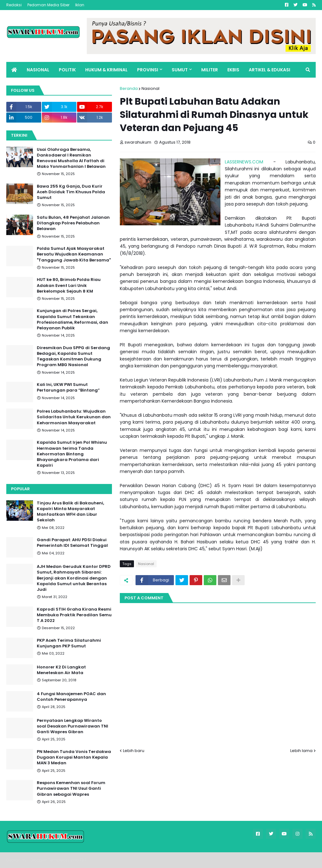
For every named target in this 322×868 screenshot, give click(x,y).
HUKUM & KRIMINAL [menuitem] (106, 70)
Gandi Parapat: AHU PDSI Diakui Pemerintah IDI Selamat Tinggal (72, 543)
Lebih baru (134, 751)
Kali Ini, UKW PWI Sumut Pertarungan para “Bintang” (68, 387)
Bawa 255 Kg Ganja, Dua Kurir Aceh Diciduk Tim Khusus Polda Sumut (71, 192)
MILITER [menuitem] (210, 70)
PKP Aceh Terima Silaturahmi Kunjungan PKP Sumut (69, 643)
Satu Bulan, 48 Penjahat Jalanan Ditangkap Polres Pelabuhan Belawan (73, 223)
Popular (20, 489)
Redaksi (14, 5)
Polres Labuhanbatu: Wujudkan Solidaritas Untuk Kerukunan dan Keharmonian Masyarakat (74, 417)
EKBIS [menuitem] (233, 70)
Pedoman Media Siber (48, 5)
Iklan (80, 5)
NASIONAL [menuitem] (38, 70)
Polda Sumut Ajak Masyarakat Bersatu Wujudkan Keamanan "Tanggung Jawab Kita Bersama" (74, 254)
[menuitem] (14, 70)
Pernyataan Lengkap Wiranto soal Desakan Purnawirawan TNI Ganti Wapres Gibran (72, 726)
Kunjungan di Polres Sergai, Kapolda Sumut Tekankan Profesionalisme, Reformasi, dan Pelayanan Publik (72, 319)
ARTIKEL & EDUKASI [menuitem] (269, 70)
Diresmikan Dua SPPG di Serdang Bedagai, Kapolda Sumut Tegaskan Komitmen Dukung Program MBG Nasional (73, 357)
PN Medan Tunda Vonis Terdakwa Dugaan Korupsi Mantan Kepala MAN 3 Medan (74, 757)
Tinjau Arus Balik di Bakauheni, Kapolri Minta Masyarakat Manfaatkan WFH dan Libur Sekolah (70, 512)
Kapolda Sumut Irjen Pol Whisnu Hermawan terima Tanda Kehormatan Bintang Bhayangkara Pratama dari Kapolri (72, 454)
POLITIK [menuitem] (67, 70)
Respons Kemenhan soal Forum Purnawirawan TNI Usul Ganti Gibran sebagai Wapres (71, 788)
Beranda (129, 88)
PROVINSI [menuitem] (148, 70)
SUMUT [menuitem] (180, 70)
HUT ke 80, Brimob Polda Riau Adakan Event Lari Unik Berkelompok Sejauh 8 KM (69, 285)
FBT (83, 860)
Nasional (150, 88)
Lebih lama (301, 751)
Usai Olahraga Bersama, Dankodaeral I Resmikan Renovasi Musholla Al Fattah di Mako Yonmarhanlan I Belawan (71, 158)
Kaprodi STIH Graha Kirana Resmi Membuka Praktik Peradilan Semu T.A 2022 (74, 615)
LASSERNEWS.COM (244, 162)
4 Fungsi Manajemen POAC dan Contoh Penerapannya (71, 697)
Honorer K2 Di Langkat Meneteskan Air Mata (61, 670)
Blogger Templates (50, 860)
